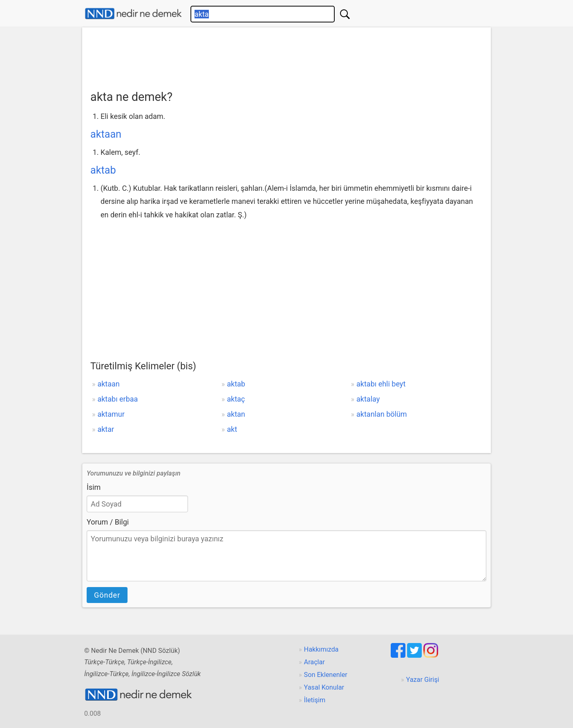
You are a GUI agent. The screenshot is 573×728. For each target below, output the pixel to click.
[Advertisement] (286, 56)
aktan (236, 414)
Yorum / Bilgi (108, 522)
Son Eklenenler (326, 675)
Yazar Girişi (423, 680)
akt (232, 429)
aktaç (236, 399)
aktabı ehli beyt (381, 384)
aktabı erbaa (118, 399)
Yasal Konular (324, 687)
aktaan (106, 134)
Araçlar (314, 662)
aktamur (111, 414)
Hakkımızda (321, 649)
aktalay (368, 399)
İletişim (315, 700)
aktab (103, 170)
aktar (106, 429)
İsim (94, 487)
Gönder (107, 595)
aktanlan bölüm (382, 414)
